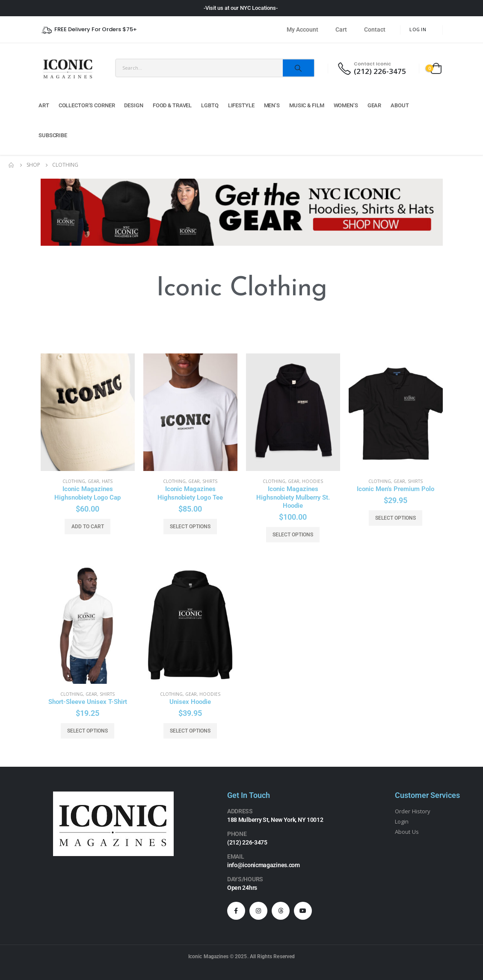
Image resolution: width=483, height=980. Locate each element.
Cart (341, 29)
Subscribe (53, 135)
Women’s (346, 105)
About (400, 105)
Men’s (272, 105)
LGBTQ (210, 105)
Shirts (210, 481)
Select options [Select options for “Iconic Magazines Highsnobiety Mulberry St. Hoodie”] (293, 535)
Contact (375, 29)
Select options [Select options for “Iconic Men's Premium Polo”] (396, 518)
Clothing (74, 481)
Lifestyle (241, 105)
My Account (302, 29)
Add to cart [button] (88, 527)
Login (402, 821)
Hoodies (313, 481)
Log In (418, 29)
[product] (88, 412)
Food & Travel (172, 105)
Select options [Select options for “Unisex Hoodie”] (190, 731)
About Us (407, 832)
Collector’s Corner (87, 105)
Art (44, 105)
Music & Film (307, 105)
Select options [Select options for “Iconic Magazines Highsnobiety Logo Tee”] (190, 527)
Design (133, 105)
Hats (107, 481)
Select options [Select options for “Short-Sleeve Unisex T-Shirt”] (87, 731)
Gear (375, 105)
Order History (413, 811)
